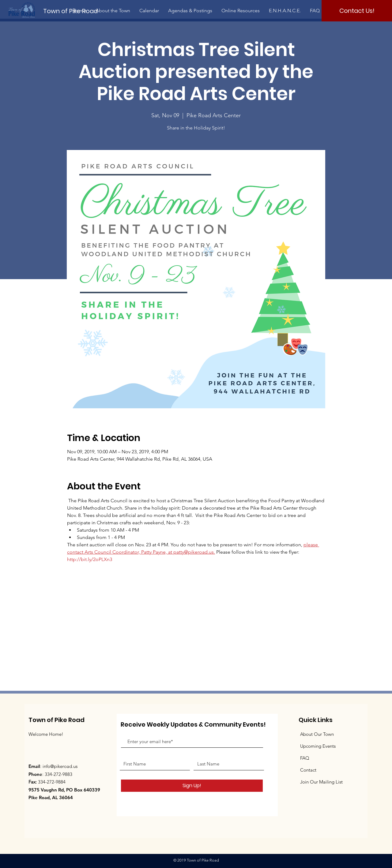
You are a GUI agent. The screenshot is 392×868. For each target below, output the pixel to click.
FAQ (305, 758)
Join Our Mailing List (321, 782)
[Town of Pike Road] (76, 11)
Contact (308, 770)
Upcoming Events (318, 746)
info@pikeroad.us (60, 766)
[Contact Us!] (357, 11)
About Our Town (317, 734)
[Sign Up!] (192, 786)
